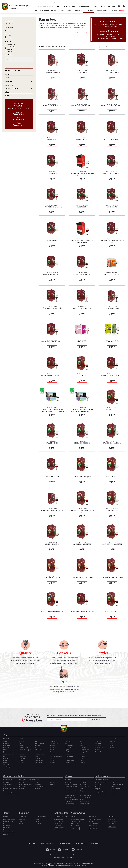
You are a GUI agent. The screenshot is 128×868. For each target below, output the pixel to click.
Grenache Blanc (39, 760)
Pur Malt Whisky (69, 804)
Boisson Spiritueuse (9, 819)
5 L (9, 36)
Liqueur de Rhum (8, 821)
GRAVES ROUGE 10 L (112, 611)
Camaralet (22, 752)
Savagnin (82, 754)
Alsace (5, 741)
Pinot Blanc (68, 752)
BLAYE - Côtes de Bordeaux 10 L (52, 611)
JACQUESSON (38, 784)
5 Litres (38, 821)
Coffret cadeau (61, 813)
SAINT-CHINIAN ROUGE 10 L (112, 544)
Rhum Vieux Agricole (9, 832)
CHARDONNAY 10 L (52, 544)
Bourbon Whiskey (70, 797)
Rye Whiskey (84, 782)
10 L (9, 38)
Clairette (37, 741)
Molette (52, 760)
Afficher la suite (80, 32)
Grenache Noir (54, 741)
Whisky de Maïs (85, 801)
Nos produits (47, 844)
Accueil (32, 844)
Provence (6, 758)
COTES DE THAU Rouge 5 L (52, 207)
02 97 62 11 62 (19, 120)
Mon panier (81, 844)
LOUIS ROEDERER (40, 787)
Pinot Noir (68, 758)
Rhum (69, 11)
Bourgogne (7, 745)
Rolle (81, 743)
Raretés (122, 11)
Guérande (63, 850)
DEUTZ (37, 782)
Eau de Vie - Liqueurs (101, 793)
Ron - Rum (6, 834)
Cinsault (22, 763)
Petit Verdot (68, 748)
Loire (5, 756)
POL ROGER (53, 782)
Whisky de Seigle (85, 804)
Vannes (50, 850)
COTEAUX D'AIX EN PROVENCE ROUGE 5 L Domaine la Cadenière (52, 410)
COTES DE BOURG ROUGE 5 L (52, 342)
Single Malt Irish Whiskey (85, 788)
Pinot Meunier (69, 756)
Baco (21, 743)
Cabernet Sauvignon (25, 750)
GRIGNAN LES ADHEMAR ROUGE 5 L (112, 242)
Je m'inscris (97, 719)
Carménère (23, 756)
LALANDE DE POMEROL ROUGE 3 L (52, 511)
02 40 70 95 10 (19, 125)
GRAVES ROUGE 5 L (52, 477)
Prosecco (6, 791)
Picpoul (67, 750)
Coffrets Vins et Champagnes (58, 824)
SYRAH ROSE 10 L (52, 443)
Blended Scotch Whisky (71, 793)
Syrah (81, 758)
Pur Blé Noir (68, 801)
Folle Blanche (38, 750)
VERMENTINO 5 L (52, 173)
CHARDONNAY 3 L (112, 72)
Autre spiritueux (103, 776)
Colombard (38, 745)
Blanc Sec (11, 47)
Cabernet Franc (24, 748)
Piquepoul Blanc (69, 760)
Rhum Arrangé (7, 826)
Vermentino (98, 745)
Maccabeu (53, 748)
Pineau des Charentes (117, 784)
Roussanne (83, 745)
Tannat (82, 760)
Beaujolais (6, 743)
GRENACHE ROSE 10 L (82, 443)
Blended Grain (69, 782)
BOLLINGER (23, 787)
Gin (96, 795)
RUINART (52, 784)
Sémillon (82, 756)
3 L (9, 34)
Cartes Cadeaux (58, 821)
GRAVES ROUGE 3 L (112, 308)
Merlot (52, 758)
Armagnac (98, 784)
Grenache (37, 758)
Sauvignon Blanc (85, 750)
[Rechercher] (45, 6)
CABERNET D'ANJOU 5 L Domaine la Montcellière (82, 174)
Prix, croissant (106, 46)
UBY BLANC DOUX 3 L (112, 274)
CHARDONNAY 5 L (52, 241)
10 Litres (38, 823)
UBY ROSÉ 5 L (82, 342)
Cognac (98, 789)
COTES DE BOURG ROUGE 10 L (82, 578)
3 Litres (38, 819)
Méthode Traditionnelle (10, 789)
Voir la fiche (75, 828)
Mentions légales (86, 863)
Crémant (6, 787)
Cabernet (22, 745)
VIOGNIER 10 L (112, 510)
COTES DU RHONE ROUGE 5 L (52, 376)
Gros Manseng (54, 743)
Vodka (113, 793)
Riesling (82, 741)
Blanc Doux (11, 45)
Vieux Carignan (99, 748)
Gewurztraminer (39, 754)
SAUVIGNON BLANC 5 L (112, 173)
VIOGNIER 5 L (112, 207)
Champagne (7, 782)
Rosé (10, 49)
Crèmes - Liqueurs (101, 791)
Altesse (22, 741)
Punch (5, 823)
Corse (5, 750)
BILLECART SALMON (25, 784)
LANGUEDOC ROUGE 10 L (82, 544)
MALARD (37, 789)
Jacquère (52, 745)
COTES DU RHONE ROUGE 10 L (112, 578)
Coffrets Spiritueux (59, 828)
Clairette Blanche (39, 743)
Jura (4, 752)
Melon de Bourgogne (56, 756)
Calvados (98, 787)
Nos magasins (84, 6)
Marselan (52, 754)
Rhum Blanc (7, 828)
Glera (36, 756)
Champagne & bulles (48, 11)
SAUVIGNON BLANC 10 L (112, 443)
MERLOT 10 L (82, 376)
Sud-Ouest (6, 765)
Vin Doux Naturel (116, 789)
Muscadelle (68, 741)
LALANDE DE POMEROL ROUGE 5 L (82, 612)
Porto (112, 787)
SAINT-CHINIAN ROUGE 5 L (52, 308)
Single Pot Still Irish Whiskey (86, 798)
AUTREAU (22, 782)
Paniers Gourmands (59, 830)
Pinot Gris (68, 754)
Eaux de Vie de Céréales (72, 799)
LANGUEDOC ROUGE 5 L (82, 274)
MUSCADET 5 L (82, 207)
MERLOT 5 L (82, 72)
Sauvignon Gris (84, 752)
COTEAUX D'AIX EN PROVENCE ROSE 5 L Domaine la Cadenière (82, 410)
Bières (114, 11)
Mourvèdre (53, 763)
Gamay (37, 752)
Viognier (97, 750)
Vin (36, 11)
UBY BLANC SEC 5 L (112, 342)
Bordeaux (6, 748)
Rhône (5, 760)
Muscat (67, 743)
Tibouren (82, 763)
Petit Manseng (69, 745)
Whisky (61, 11)
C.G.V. (93, 863)
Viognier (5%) (99, 752)
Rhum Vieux (7, 830)
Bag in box (89, 11)
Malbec (52, 750)
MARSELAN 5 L (52, 140)
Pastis (112, 782)
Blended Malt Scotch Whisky (71, 788)
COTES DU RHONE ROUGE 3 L (112, 106)
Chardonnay (23, 758)
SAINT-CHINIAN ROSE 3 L (52, 106)
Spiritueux (78, 11)
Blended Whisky (69, 795)
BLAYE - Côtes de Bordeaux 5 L (112, 376)
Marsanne (52, 752)
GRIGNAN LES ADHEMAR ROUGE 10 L (82, 511)
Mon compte (64, 844)
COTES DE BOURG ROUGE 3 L (82, 106)
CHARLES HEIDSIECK (25, 789)
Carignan (22, 754)
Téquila (113, 791)
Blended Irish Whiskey (71, 784)
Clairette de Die (8, 784)
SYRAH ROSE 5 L (82, 140)
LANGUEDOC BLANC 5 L (52, 274)
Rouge (10, 51)
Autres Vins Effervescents (11, 793)
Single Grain (83, 784)
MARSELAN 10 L (112, 409)
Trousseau (98, 741)
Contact (112, 6)
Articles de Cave (58, 819)
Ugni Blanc (98, 743)
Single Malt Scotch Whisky (85, 792)
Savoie (5, 763)
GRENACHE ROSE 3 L (52, 72)
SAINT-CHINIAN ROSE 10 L (52, 578)
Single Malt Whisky (85, 795)
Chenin (21, 760)
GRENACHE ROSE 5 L (112, 140)
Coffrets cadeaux (103, 11)
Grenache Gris (39, 763)
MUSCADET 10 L (112, 477)
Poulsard (67, 763)
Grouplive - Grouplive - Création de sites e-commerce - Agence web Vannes (64, 865)
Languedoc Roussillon (10, 754)
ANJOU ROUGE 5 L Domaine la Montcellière (82, 242)
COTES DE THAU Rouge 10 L (82, 477)
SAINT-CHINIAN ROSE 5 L (82, 308)
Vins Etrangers (7, 767)
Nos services (99, 6)
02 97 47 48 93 (19, 114)
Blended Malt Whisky (71, 791)
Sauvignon (83, 748)
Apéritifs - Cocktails (101, 782)
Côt (36, 748)
